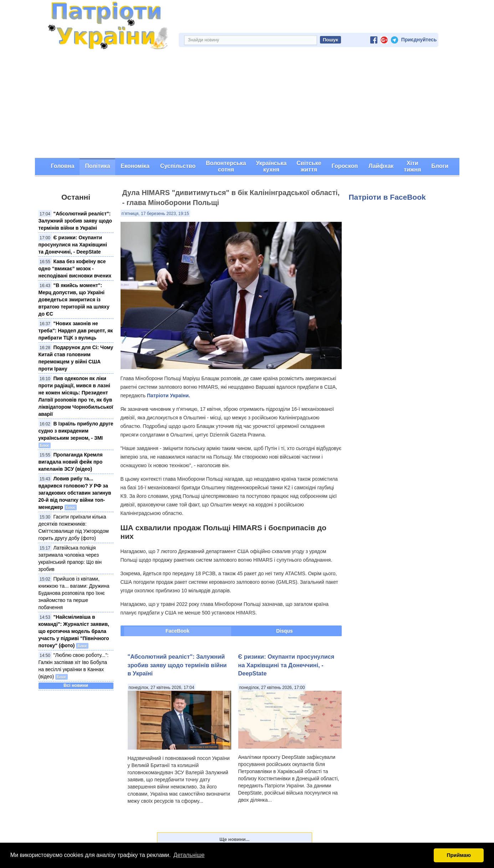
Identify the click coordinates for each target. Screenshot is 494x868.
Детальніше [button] (189, 855)
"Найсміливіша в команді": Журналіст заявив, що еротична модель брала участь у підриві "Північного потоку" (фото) (74, 631)
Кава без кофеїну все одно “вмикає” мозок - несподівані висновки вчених (75, 269)
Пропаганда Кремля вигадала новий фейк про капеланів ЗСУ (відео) (71, 462)
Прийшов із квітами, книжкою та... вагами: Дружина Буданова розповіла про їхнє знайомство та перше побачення (74, 593)
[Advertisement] (247, 104)
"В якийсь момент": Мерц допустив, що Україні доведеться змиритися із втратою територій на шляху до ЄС (74, 300)
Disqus (284, 631)
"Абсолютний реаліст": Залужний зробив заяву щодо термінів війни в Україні (75, 221)
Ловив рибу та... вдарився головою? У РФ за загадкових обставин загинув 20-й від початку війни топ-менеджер (75, 493)
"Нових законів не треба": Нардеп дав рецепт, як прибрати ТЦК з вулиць (76, 331)
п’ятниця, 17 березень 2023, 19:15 (155, 214)
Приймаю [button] (459, 855)
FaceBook (177, 631)
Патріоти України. (169, 395)
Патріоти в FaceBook (387, 197)
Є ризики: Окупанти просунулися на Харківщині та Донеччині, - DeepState (73, 245)
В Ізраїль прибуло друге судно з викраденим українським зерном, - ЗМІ (76, 431)
